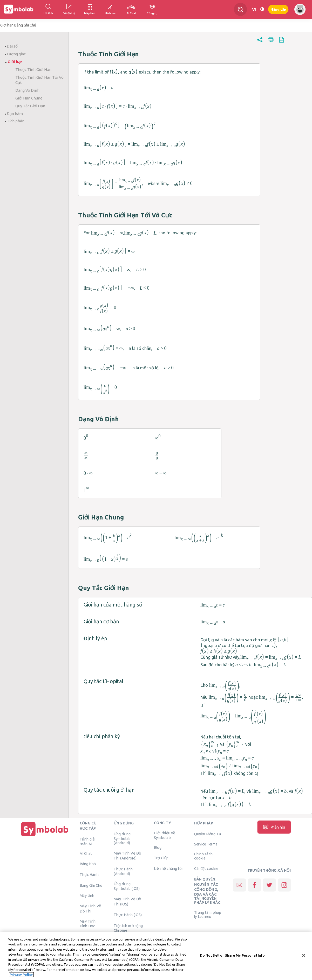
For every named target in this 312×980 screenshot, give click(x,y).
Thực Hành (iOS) (128, 915)
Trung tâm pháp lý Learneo (208, 914)
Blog (158, 847)
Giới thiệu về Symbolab (165, 835)
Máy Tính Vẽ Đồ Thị (90, 908)
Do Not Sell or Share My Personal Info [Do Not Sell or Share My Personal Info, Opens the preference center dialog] (232, 955)
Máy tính (87, 896)
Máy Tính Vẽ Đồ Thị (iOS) (127, 901)
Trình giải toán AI (88, 841)
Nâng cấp (278, 9)
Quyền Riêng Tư (208, 834)
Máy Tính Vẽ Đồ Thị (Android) (127, 856)
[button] (260, 42)
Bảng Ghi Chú (91, 885)
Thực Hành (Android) (123, 871)
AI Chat (86, 854)
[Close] (304, 955)
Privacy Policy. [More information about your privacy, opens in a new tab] (21, 975)
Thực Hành (89, 875)
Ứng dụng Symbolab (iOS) (127, 886)
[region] (156, 956)
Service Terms (206, 844)
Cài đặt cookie (206, 868)
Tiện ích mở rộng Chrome (128, 928)
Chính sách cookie (203, 856)
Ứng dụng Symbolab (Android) (122, 838)
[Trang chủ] (45, 836)
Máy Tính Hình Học (88, 924)
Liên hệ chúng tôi (168, 868)
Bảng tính (88, 864)
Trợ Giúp (161, 858)
